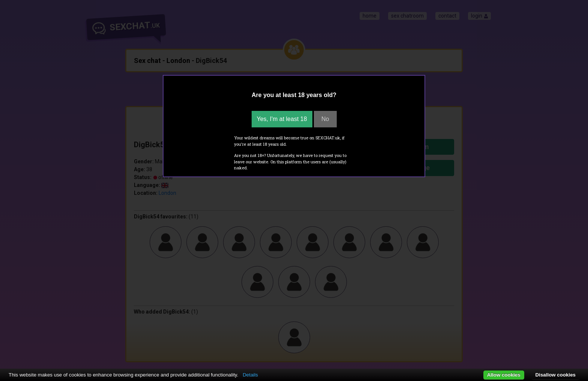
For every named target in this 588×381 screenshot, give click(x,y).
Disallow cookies (556, 375)
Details (250, 375)
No (325, 119)
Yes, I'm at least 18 (282, 119)
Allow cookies (504, 375)
